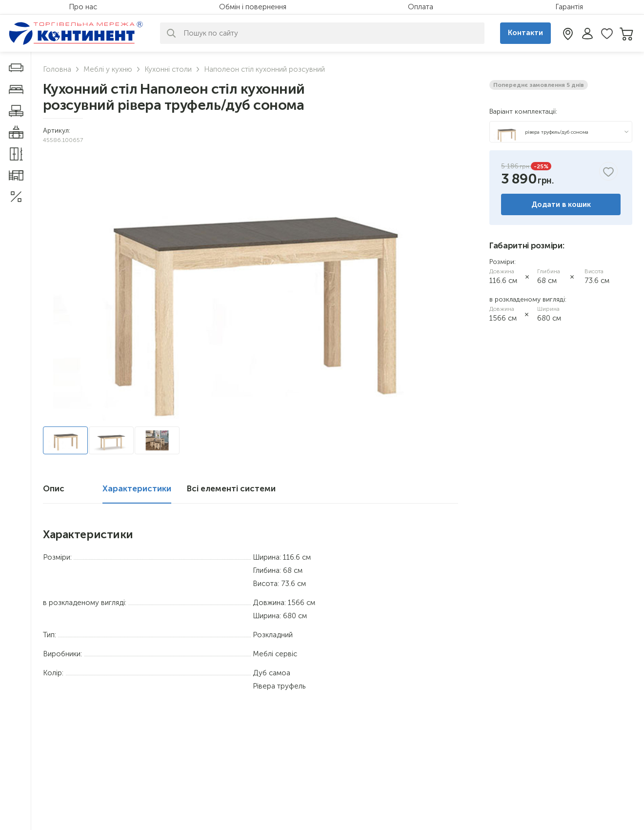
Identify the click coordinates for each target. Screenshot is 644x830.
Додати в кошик (561, 204)
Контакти (525, 33)
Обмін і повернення (253, 7)
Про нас (83, 7)
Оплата (421, 7)
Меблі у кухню (108, 69)
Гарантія (569, 7)
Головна (57, 69)
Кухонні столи (168, 69)
